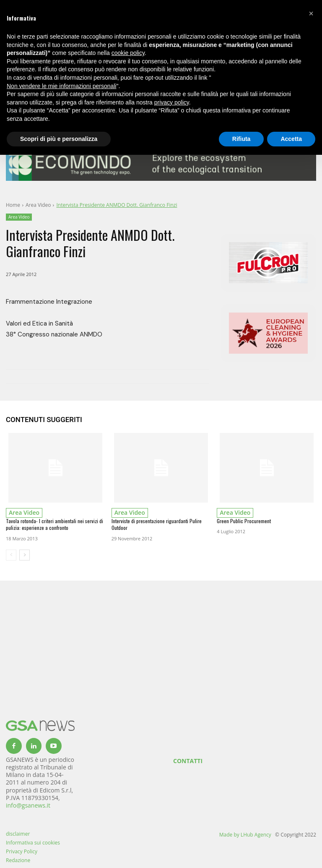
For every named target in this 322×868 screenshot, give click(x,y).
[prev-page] (11, 555)
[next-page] (25, 555)
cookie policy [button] (128, 53)
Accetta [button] (291, 139)
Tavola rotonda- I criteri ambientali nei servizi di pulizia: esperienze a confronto (55, 524)
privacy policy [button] (172, 102)
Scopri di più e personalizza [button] (59, 139)
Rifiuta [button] (241, 139)
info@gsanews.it (28, 805)
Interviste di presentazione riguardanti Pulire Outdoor (157, 524)
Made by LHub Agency (245, 835)
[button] (311, 13)
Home (13, 205)
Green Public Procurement (244, 521)
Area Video (38, 205)
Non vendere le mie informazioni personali (61, 86)
